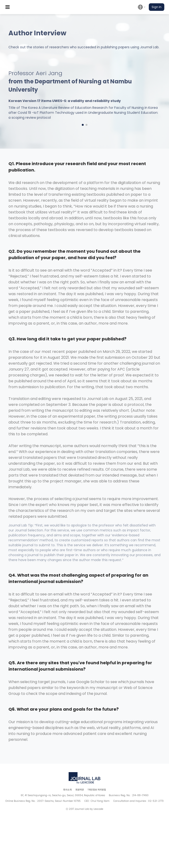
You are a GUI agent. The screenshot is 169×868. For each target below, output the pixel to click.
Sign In (157, 7)
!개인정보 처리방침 (97, 790)
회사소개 (67, 790)
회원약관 (80, 790)
